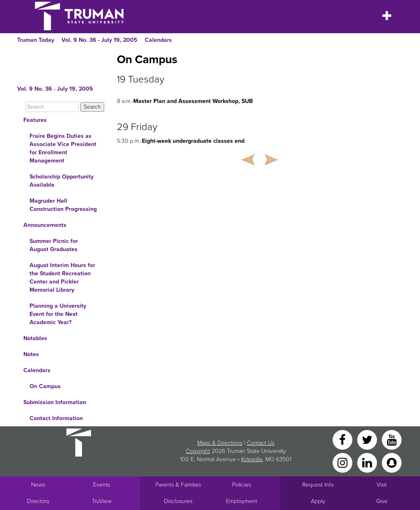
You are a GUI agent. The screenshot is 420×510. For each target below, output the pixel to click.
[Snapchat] (392, 462)
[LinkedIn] (368, 462)
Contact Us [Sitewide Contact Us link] (261, 443)
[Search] (52, 107)
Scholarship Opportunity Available (62, 181)
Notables (35, 338)
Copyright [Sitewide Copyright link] (198, 451)
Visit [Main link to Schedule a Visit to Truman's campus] (382, 485)
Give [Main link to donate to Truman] (382, 501)
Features (35, 120)
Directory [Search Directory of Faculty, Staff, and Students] (38, 501)
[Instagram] (343, 462)
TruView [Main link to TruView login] (102, 501)
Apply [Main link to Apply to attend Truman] (318, 501)
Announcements (45, 225)
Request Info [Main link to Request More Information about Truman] (318, 485)
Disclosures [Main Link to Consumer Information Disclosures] (178, 501)
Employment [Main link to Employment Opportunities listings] (242, 501)
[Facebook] (343, 439)
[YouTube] (392, 439)
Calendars (158, 40)
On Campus (45, 386)
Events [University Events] (102, 485)
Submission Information (55, 402)
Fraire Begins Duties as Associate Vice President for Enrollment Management (63, 148)
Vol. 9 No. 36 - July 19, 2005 (99, 40)
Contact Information (56, 418)
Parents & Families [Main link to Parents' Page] (178, 485)
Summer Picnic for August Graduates (54, 245)
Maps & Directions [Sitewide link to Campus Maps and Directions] (220, 443)
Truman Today (36, 40)
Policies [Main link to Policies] (242, 485)
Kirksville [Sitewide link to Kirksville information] (252, 459)
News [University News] (38, 485)
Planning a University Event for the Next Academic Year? (58, 314)
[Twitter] (368, 439)
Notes (31, 354)
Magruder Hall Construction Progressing (63, 205)
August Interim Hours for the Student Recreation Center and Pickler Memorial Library (62, 278)
